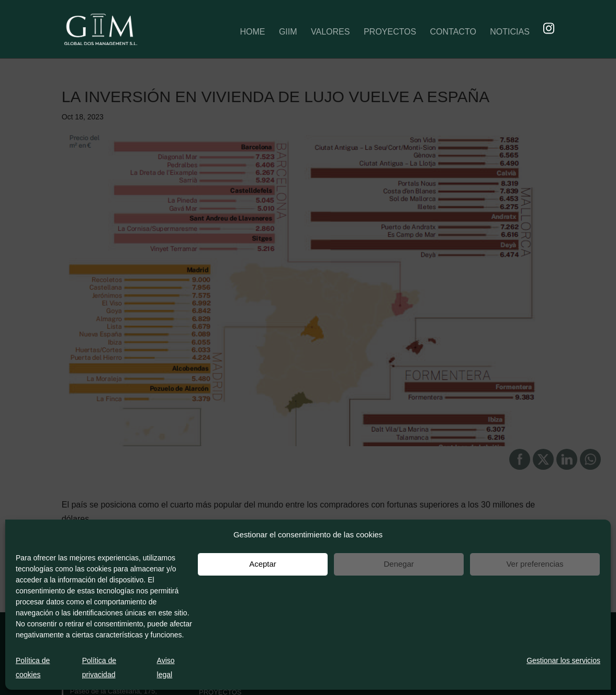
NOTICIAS (510, 33)
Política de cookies (33, 668)
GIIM (288, 33)
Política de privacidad (99, 668)
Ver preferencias (535, 564)
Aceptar (263, 564)
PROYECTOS (390, 33)
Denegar (399, 564)
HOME (252, 33)
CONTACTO (453, 33)
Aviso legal (166, 668)
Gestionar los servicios (563, 660)
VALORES (330, 33)
